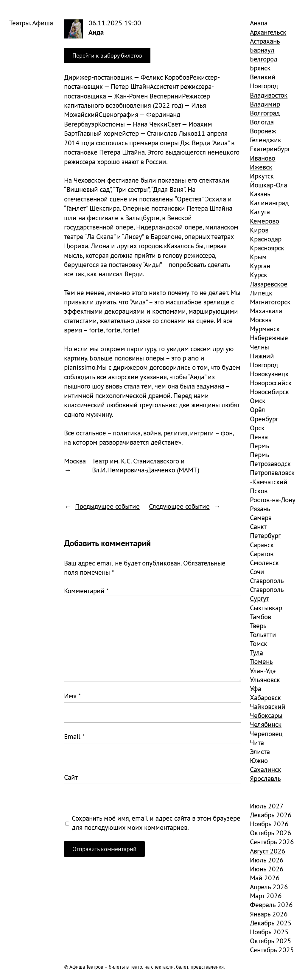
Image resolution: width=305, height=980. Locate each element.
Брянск (260, 68)
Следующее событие (179, 506)
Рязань (260, 509)
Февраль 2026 (271, 905)
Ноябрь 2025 (269, 932)
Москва (75, 461)
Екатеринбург (270, 149)
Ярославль (265, 778)
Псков (259, 491)
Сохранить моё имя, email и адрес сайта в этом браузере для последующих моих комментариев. (156, 823)
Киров (259, 230)
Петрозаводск (270, 463)
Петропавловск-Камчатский (272, 477)
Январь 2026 (269, 914)
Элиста (260, 751)
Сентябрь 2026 (272, 842)
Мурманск (265, 329)
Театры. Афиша (31, 23)
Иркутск (262, 176)
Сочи (257, 571)
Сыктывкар (266, 608)
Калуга (260, 212)
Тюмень (261, 661)
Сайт (71, 777)
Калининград (269, 203)
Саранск (262, 545)
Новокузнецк (269, 374)
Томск (259, 643)
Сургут (259, 598)
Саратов (262, 554)
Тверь (258, 625)
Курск (259, 275)
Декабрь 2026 (271, 815)
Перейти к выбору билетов (107, 55)
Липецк (261, 293)
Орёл (257, 409)
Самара (261, 517)
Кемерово (264, 221)
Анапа (259, 23)
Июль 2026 (267, 860)
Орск (257, 428)
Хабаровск (265, 697)
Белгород (264, 59)
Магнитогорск (270, 302)
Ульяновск (265, 679)
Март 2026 (266, 896)
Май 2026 (265, 878)
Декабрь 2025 (271, 923)
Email (74, 736)
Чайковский (268, 706)
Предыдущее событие (107, 506)
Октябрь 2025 (271, 941)
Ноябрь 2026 (269, 824)
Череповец (266, 734)
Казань (260, 194)
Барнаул (262, 50)
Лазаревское (269, 284)
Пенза (259, 437)
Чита (257, 742)
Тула (256, 652)
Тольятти (263, 634)
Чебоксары (266, 715)
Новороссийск (271, 383)
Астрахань (265, 41)
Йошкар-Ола (269, 185)
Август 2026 (268, 851)
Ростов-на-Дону (273, 500)
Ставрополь (267, 580)
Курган (260, 266)
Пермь (260, 446)
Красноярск (267, 248)
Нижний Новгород (264, 360)
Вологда (262, 122)
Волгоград (265, 113)
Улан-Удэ (263, 671)
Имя (72, 696)
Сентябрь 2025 (272, 950)
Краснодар (266, 239)
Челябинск (266, 724)
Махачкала (266, 311)
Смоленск (264, 563)
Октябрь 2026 (271, 833)
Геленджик (266, 140)
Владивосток (269, 95)
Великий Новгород (264, 81)
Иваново (263, 158)
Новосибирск (269, 392)
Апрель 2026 (269, 887)
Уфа (256, 688)
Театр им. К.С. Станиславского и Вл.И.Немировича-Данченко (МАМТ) (146, 465)
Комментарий (86, 591)
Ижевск (261, 167)
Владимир (265, 104)
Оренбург (264, 419)
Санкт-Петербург (265, 531)
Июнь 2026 (267, 869)
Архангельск (268, 32)
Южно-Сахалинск (266, 765)
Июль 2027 (267, 806)
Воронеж (263, 131)
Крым (258, 257)
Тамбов (260, 617)
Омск (258, 400)
